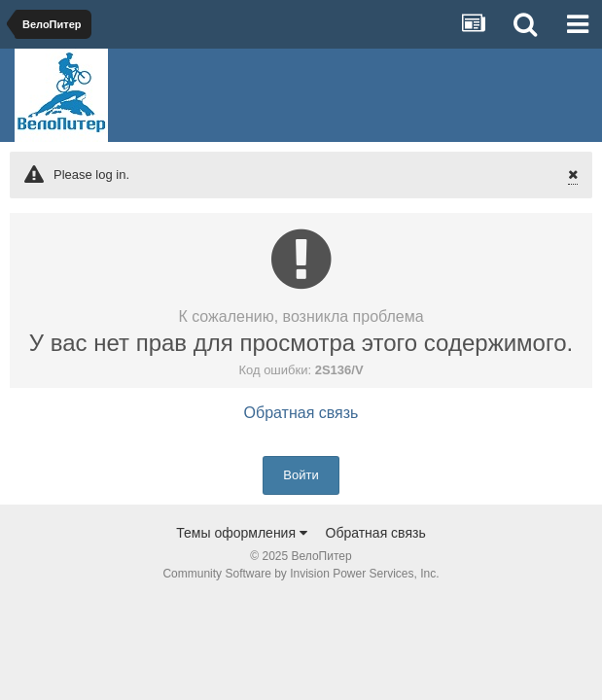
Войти (301, 475)
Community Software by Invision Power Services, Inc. (301, 574)
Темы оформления (242, 533)
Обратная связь (301, 413)
